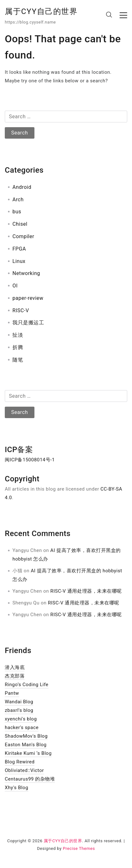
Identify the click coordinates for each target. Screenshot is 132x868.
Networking (26, 273)
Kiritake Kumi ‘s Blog (28, 753)
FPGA (19, 249)
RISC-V (21, 310)
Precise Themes (79, 848)
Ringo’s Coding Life (27, 685)
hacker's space (22, 727)
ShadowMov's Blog (26, 736)
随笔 (18, 360)
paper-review (28, 298)
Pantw (12, 693)
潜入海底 (15, 667)
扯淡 (18, 335)
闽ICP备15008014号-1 (30, 460)
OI (15, 286)
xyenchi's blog (21, 719)
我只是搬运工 (28, 323)
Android (22, 187)
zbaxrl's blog (19, 710)
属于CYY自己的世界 (41, 11)
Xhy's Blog (17, 788)
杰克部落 (15, 676)
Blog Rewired (20, 762)
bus (17, 212)
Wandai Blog (19, 702)
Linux (19, 261)
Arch (18, 200)
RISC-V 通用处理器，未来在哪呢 (86, 591)
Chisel (20, 224)
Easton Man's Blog (26, 745)
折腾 (18, 347)
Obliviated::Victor (24, 770)
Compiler (23, 236)
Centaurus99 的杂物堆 (30, 779)
